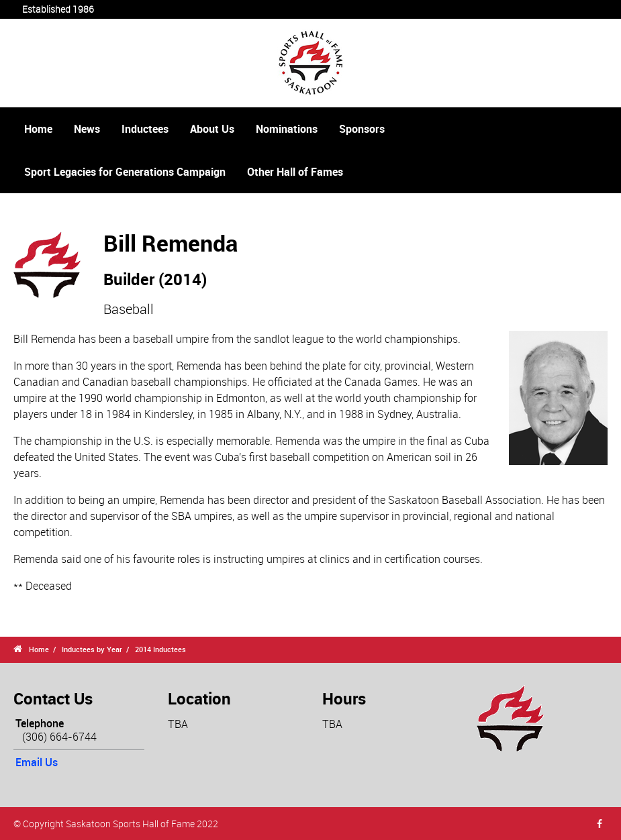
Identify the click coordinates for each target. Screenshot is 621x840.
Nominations (287, 129)
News (87, 129)
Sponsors (362, 129)
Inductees (145, 129)
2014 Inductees (160, 649)
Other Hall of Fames (295, 172)
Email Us (37, 762)
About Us (212, 129)
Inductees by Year (92, 649)
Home (38, 129)
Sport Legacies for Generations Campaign (125, 172)
